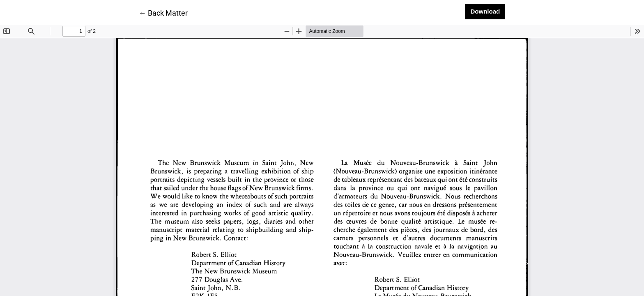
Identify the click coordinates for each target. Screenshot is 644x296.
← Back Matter (163, 12)
